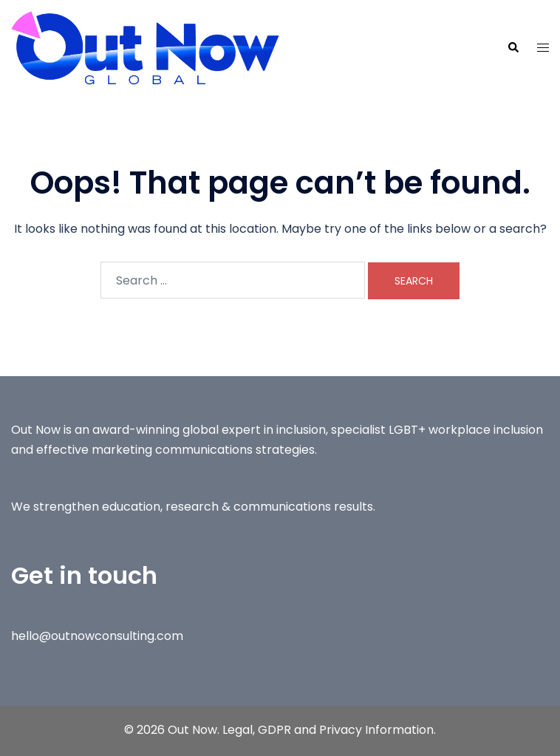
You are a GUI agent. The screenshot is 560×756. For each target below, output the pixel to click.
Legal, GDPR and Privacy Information (328, 730)
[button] (513, 48)
